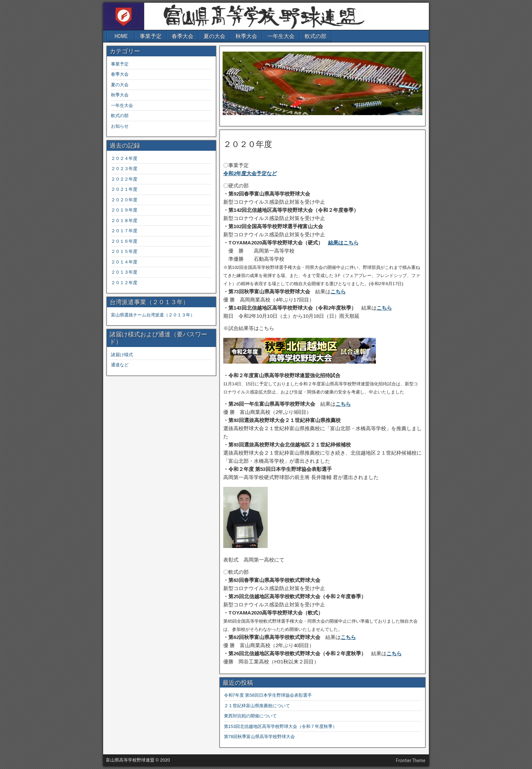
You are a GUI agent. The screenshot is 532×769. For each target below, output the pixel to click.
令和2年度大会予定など (250, 173)
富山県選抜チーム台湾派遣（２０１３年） (153, 315)
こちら (338, 291)
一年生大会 (281, 36)
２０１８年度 (124, 221)
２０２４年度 (124, 158)
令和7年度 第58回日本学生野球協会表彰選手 (268, 695)
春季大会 (183, 36)
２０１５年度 (124, 251)
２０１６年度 (124, 241)
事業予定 (151, 36)
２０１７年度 (124, 231)
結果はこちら (343, 243)
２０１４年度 (124, 262)
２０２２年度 (124, 179)
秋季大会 (246, 36)
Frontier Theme (411, 761)
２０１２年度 (124, 283)
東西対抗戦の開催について (250, 716)
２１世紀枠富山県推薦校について (257, 706)
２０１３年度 (124, 272)
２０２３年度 (126, 169)
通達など (120, 365)
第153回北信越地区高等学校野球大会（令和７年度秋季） (281, 726)
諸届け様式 (122, 355)
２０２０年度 (248, 144)
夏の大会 (214, 36)
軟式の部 (316, 36)
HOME (121, 36)
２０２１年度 (124, 189)
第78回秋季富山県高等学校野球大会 (259, 737)
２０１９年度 (124, 210)
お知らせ (120, 126)
